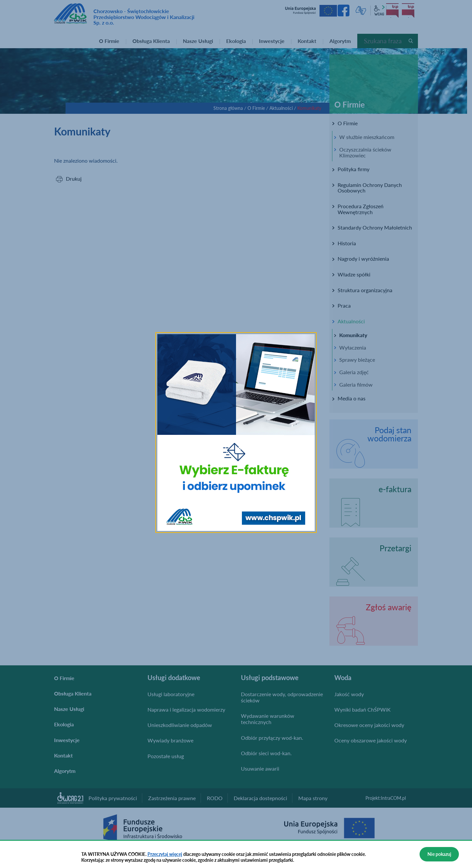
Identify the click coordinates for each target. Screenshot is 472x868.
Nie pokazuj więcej (439, 856)
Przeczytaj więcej (165, 854)
